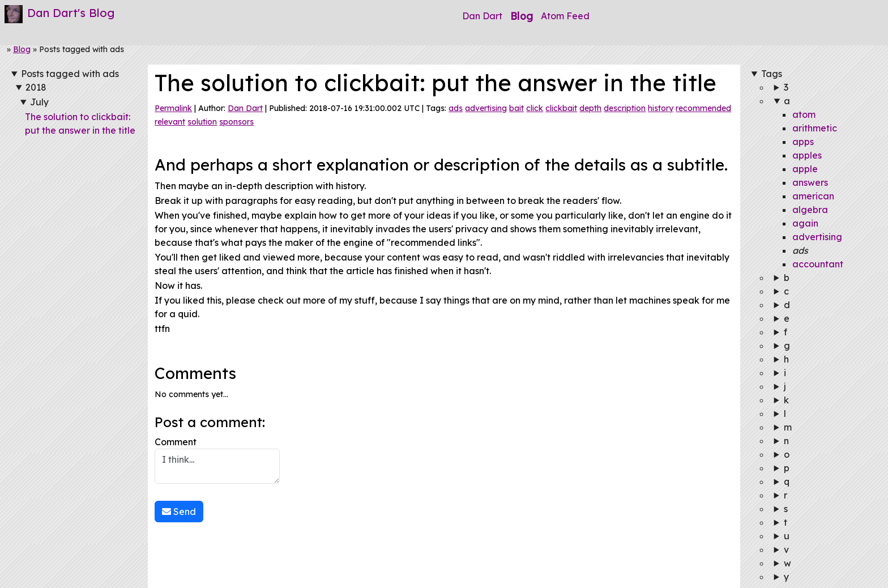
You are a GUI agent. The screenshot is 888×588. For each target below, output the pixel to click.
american (813, 196)
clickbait (561, 108)
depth (590, 108)
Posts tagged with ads (70, 74)
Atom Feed (565, 16)
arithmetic (815, 128)
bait (516, 108)
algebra (810, 210)
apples (807, 155)
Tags (772, 74)
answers (810, 182)
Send (179, 512)
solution (202, 122)
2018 (36, 87)
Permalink (173, 108)
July (39, 102)
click (535, 108)
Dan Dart (482, 16)
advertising (486, 108)
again (805, 223)
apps (803, 142)
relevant (170, 122)
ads (456, 108)
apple (805, 169)
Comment (217, 460)
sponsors (236, 122)
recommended (703, 108)
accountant (818, 264)
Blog (522, 16)
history (661, 108)
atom (804, 114)
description (625, 108)
